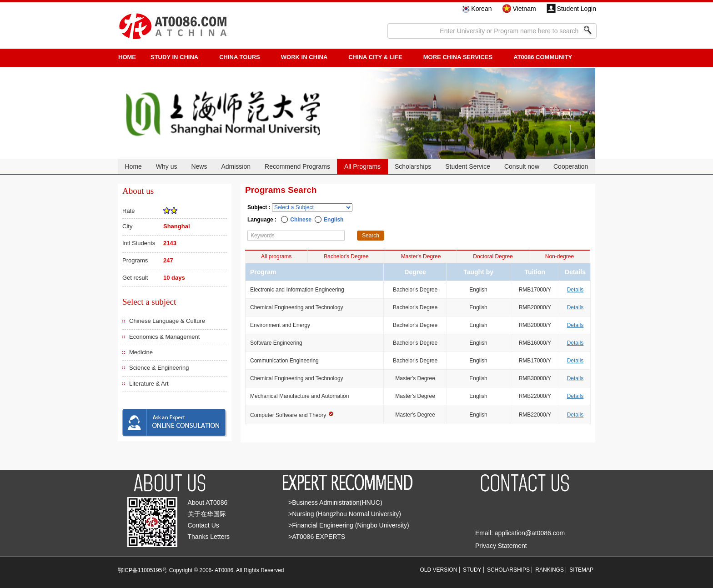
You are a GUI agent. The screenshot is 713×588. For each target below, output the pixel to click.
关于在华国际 (207, 514)
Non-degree (560, 256)
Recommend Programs (297, 166)
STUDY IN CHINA (174, 57)
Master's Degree (421, 256)
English (334, 220)
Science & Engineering (159, 368)
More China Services (458, 57)
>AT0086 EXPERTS (317, 537)
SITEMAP (581, 570)
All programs (276, 256)
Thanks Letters (209, 537)
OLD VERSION (439, 570)
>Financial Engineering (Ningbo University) (349, 525)
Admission (236, 166)
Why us (167, 166)
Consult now (522, 166)
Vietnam (524, 9)
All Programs (362, 166)
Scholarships (413, 166)
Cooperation (571, 166)
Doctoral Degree (493, 256)
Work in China (304, 57)
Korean (481, 9)
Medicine (141, 352)
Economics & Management (164, 337)
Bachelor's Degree (346, 256)
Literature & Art (149, 384)
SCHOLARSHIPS (508, 570)
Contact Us (203, 525)
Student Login (577, 9)
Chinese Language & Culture (167, 321)
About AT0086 (208, 503)
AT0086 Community (543, 57)
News (199, 166)
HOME (127, 57)
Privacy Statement (501, 546)
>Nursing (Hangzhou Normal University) (345, 514)
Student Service (468, 166)
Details (575, 290)
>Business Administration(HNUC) (335, 503)
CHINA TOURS (240, 57)
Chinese (301, 220)
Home (133, 166)
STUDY (472, 570)
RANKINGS (550, 570)
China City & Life (375, 57)
